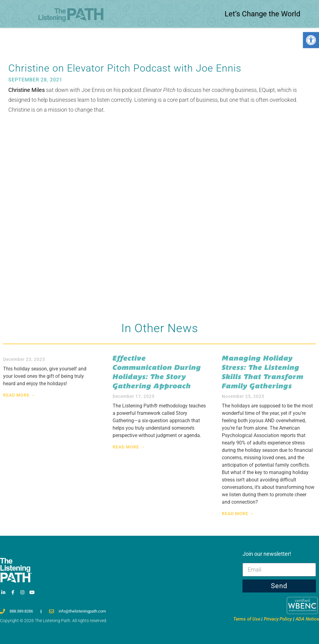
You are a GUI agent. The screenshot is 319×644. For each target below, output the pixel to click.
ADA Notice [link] (307, 619)
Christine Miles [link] (27, 90)
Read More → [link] (19, 395)
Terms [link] (247, 619)
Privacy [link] (278, 619)
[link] (311, 40)
